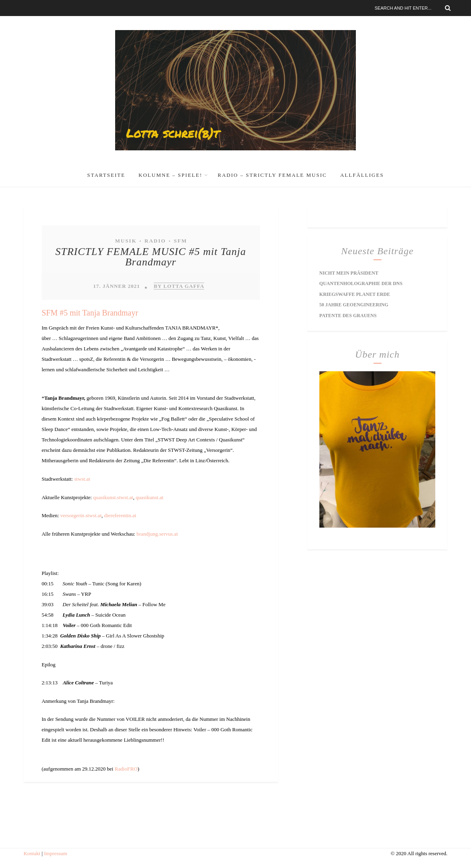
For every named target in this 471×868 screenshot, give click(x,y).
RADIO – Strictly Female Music (272, 175)
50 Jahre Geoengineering (354, 304)
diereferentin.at (119, 515)
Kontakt (32, 853)
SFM (180, 241)
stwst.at (82, 479)
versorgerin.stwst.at (81, 515)
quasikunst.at (149, 497)
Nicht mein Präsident (349, 273)
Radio (155, 241)
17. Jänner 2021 (116, 286)
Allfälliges (362, 175)
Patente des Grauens (348, 315)
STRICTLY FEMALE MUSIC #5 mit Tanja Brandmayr (151, 257)
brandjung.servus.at (157, 533)
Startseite (106, 175)
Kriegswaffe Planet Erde (355, 294)
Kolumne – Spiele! (170, 175)
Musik (126, 241)
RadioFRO (126, 768)
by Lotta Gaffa (179, 286)
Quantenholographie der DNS (361, 283)
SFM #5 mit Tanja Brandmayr (90, 312)
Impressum (56, 853)
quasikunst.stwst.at (113, 497)
